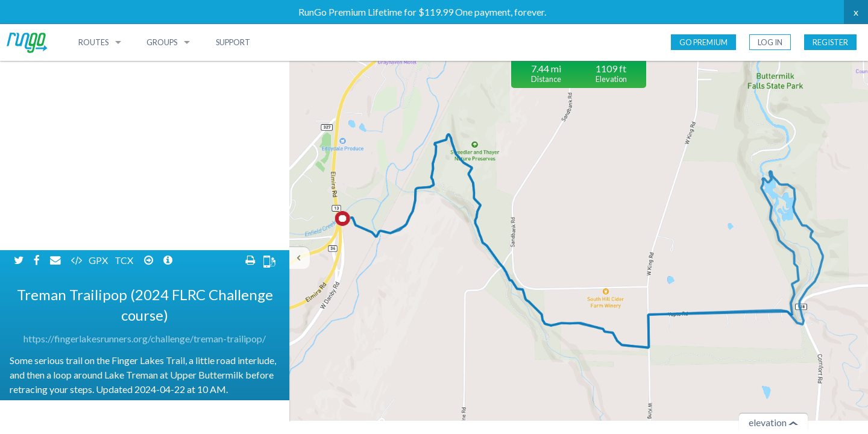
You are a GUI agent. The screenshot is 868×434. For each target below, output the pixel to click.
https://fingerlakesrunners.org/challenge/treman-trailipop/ (145, 149)
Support (233, 42)
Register (830, 42)
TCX (125, 71)
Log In (770, 42)
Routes (93, 42)
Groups (162, 42)
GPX (99, 71)
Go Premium (703, 42)
